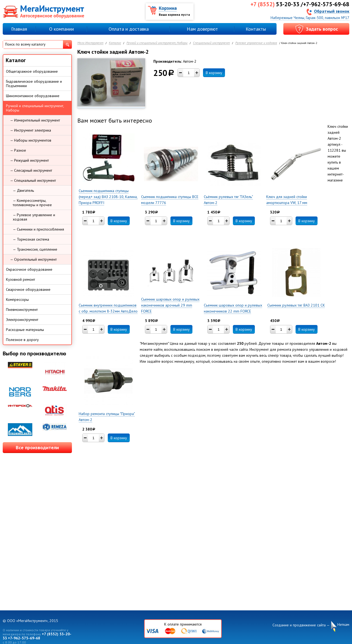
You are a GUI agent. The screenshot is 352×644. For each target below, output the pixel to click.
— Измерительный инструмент (35, 120)
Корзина (168, 8)
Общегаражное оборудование (32, 71)
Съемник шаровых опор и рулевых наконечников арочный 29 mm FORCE (170, 305)
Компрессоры (17, 299)
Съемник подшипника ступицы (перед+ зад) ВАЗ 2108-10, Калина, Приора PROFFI (108, 197)
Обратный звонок (332, 11)
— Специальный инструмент (33, 180)
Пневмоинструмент (22, 310)
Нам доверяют (202, 29)
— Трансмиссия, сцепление (35, 249)
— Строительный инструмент (33, 259)
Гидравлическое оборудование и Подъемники (34, 84)
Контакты (256, 29)
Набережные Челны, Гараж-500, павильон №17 (310, 18)
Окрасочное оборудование (29, 269)
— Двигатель (23, 190)
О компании (61, 29)
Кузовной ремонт (20, 279)
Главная (19, 29)
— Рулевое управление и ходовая (34, 217)
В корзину (214, 73)
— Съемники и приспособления (38, 229)
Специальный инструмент (211, 43)
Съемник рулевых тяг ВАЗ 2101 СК (296, 305)
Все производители (37, 447)
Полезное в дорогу (22, 340)
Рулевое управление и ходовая (256, 43)
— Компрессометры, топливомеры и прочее (32, 203)
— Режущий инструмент (29, 160)
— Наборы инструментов (31, 140)
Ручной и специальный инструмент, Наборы (157, 43)
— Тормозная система (31, 239)
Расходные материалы (25, 330)
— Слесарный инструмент (31, 170)
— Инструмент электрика (31, 130)
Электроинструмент (22, 320)
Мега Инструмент (90, 43)
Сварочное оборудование (28, 289)
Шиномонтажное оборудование (33, 96)
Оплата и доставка (129, 29)
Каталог (115, 43)
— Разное (18, 150)
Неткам (343, 625)
